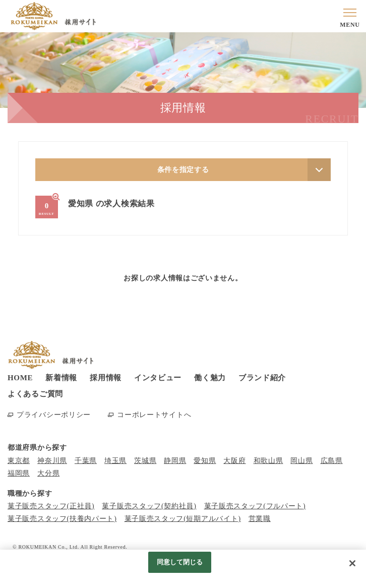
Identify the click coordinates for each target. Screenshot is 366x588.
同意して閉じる (180, 562)
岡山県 (301, 461)
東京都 (19, 461)
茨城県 (145, 461)
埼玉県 (115, 461)
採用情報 (106, 378)
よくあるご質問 (35, 394)
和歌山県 (268, 461)
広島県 (332, 461)
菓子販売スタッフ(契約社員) (149, 506)
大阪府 (234, 461)
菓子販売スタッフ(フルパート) (255, 506)
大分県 (48, 473)
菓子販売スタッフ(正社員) (51, 506)
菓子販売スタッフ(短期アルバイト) (183, 519)
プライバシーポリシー (54, 415)
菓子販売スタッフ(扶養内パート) (62, 519)
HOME (20, 378)
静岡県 (175, 461)
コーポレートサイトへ (154, 415)
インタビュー (158, 378)
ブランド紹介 (262, 378)
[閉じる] (352, 563)
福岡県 (19, 473)
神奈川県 (52, 461)
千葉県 (86, 461)
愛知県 (205, 461)
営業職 (260, 519)
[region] (183, 569)
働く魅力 (210, 378)
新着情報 (61, 378)
